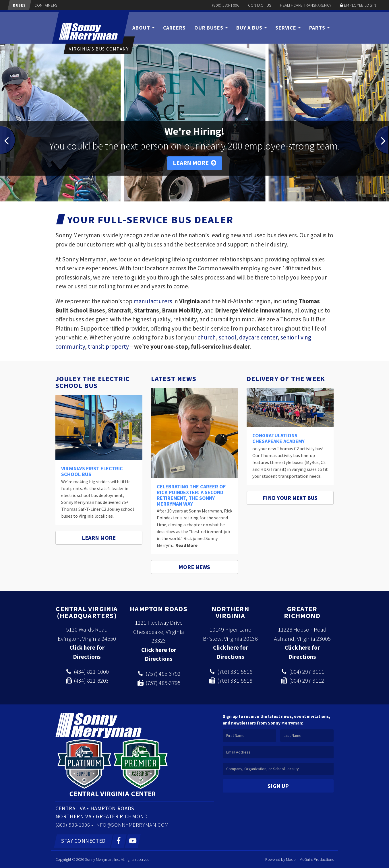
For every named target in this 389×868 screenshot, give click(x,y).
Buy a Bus (251, 28)
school (228, 337)
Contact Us (260, 5)
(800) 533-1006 (226, 5)
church (207, 337)
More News (194, 567)
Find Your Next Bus (290, 498)
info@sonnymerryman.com (132, 825)
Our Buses (211, 28)
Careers (174, 28)
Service (288, 28)
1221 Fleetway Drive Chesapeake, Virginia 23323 (159, 632)
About (143, 28)
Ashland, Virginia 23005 (302, 639)
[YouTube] (133, 841)
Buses (19, 5)
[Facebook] (119, 841)
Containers (46, 5)
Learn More (195, 163)
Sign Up (278, 786)
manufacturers (153, 301)
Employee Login (360, 5)
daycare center (258, 337)
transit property (108, 346)
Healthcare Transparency (306, 5)
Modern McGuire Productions (310, 859)
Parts (319, 28)
